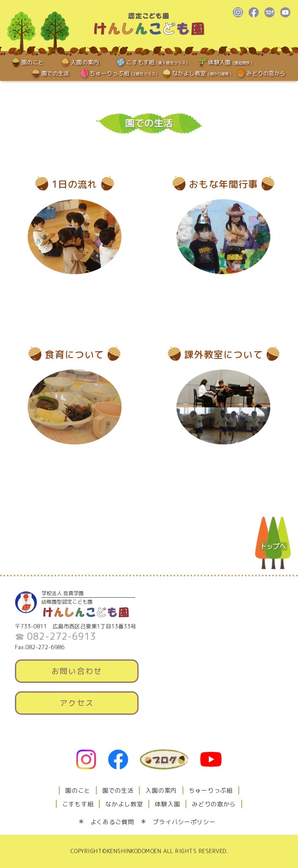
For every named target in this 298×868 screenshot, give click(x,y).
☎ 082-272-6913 (55, 636)
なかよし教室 (203, 73)
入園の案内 (85, 62)
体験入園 (231, 62)
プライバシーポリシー (184, 822)
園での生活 (55, 73)
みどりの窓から (266, 73)
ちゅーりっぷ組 (124, 73)
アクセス (77, 703)
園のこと (33, 62)
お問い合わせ (77, 671)
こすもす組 (158, 62)
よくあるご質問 (112, 822)
